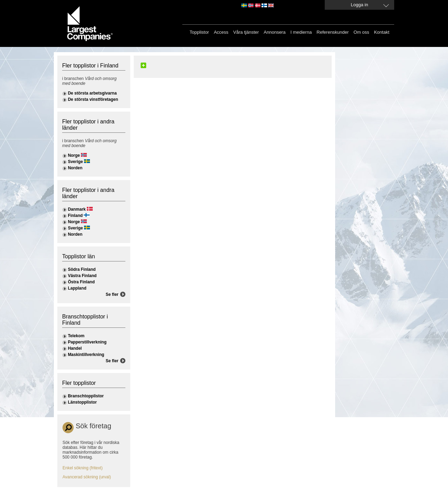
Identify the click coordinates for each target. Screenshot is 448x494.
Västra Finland (82, 276)
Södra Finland (82, 269)
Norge (74, 155)
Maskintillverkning (86, 355)
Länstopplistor (82, 402)
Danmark (77, 209)
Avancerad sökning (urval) (87, 477)
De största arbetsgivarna (92, 93)
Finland (75, 216)
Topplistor (199, 32)
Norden (75, 168)
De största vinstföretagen (93, 99)
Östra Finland (81, 282)
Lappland (77, 288)
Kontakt (382, 32)
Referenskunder (333, 32)
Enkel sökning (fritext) (82, 468)
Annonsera (275, 32)
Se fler (112, 294)
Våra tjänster (246, 32)
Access (221, 32)
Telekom (76, 336)
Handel (75, 348)
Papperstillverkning (87, 342)
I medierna (301, 32)
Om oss (361, 32)
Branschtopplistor (86, 396)
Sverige (75, 162)
